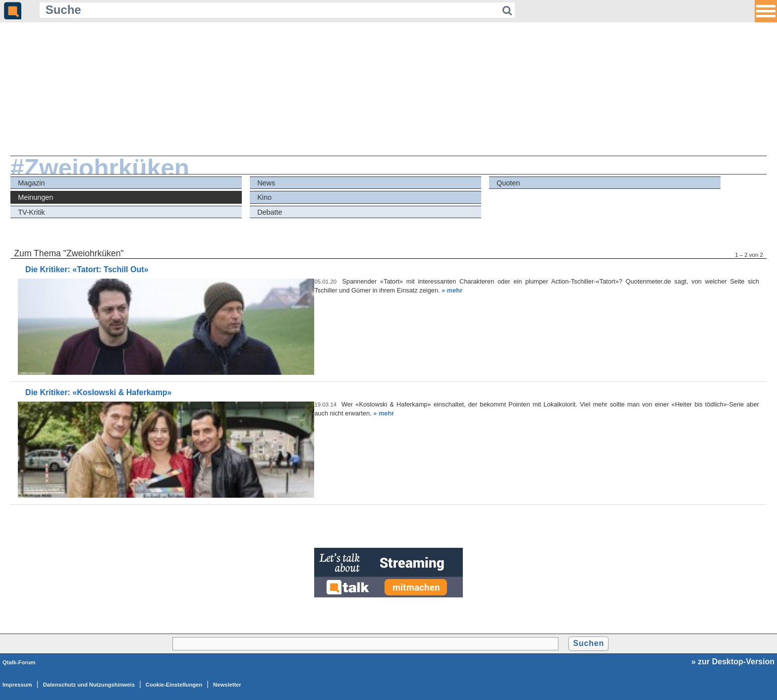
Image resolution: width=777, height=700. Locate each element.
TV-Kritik (31, 212)
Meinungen (35, 197)
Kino (264, 197)
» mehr (452, 290)
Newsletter (227, 685)
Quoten (508, 183)
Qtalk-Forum (19, 662)
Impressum (17, 685)
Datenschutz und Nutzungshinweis (89, 685)
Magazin (31, 183)
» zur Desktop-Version (733, 662)
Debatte (270, 212)
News (266, 183)
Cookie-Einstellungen (174, 685)
